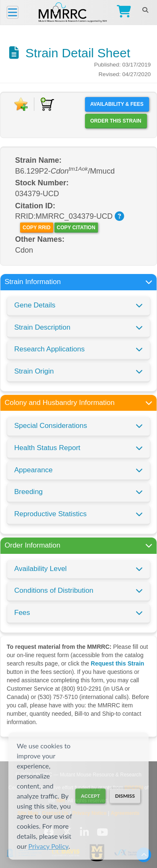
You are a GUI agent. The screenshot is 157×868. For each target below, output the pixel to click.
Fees (22, 613)
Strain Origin (34, 371)
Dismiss (125, 796)
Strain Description (42, 327)
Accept (90, 796)
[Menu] (13, 12)
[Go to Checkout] (122, 12)
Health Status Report (47, 448)
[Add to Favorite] (21, 104)
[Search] (145, 10)
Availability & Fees (117, 104)
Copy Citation (76, 228)
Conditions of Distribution (54, 590)
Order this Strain (116, 121)
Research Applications (49, 349)
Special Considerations (51, 426)
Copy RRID (36, 228)
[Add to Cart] (47, 104)
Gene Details (35, 305)
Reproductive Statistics (50, 514)
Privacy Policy (49, 846)
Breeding (28, 492)
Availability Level (40, 569)
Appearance (33, 470)
